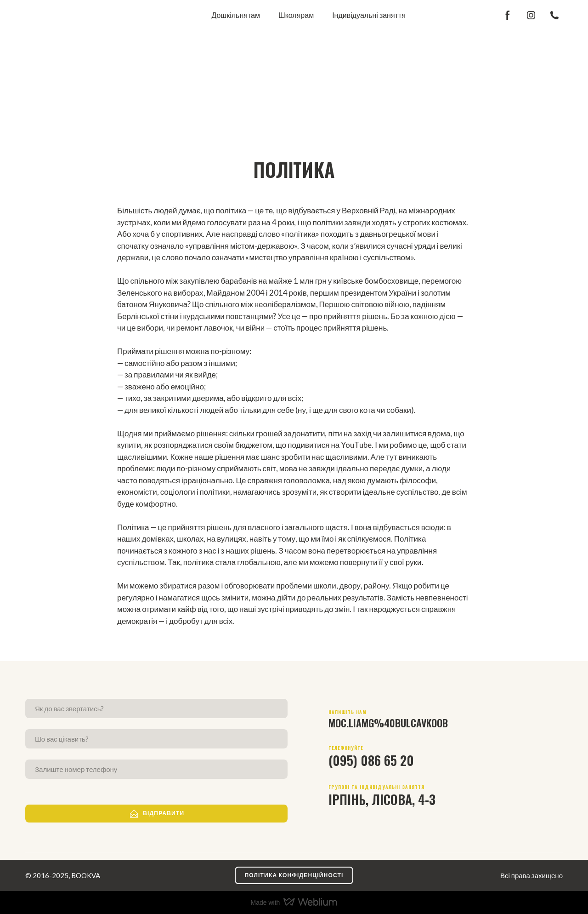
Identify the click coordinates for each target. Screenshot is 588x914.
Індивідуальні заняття (369, 15)
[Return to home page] (54, 15)
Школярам (296, 15)
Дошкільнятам (236, 15)
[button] (508, 15)
